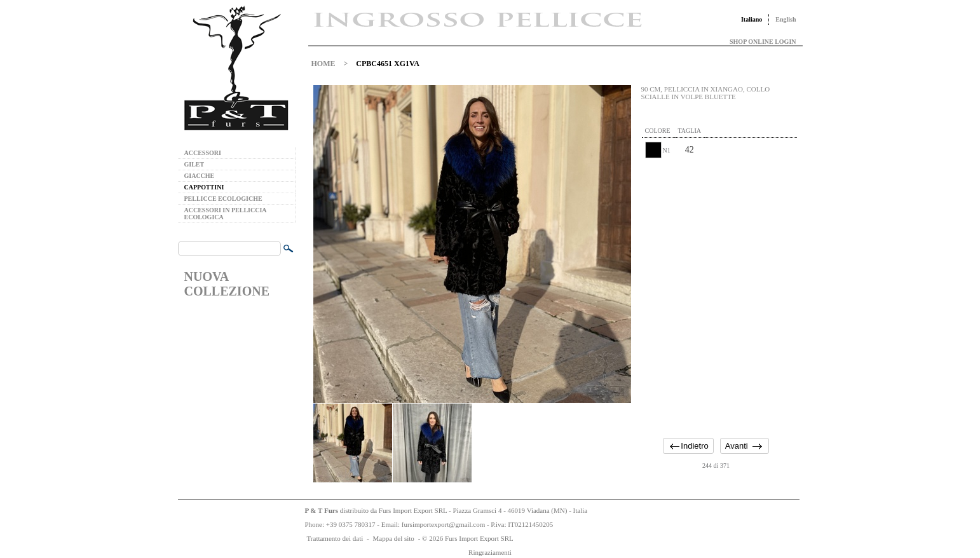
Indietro (694, 446)
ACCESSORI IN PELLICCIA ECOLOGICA (225, 214)
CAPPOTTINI (204, 187)
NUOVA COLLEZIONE (227, 284)
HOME (323, 64)
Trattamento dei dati (335, 538)
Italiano (752, 19)
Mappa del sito (393, 538)
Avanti (737, 446)
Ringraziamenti (490, 552)
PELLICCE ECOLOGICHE (223, 199)
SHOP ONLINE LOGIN (763, 42)
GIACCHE (200, 176)
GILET (194, 164)
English (786, 19)
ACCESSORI (203, 153)
